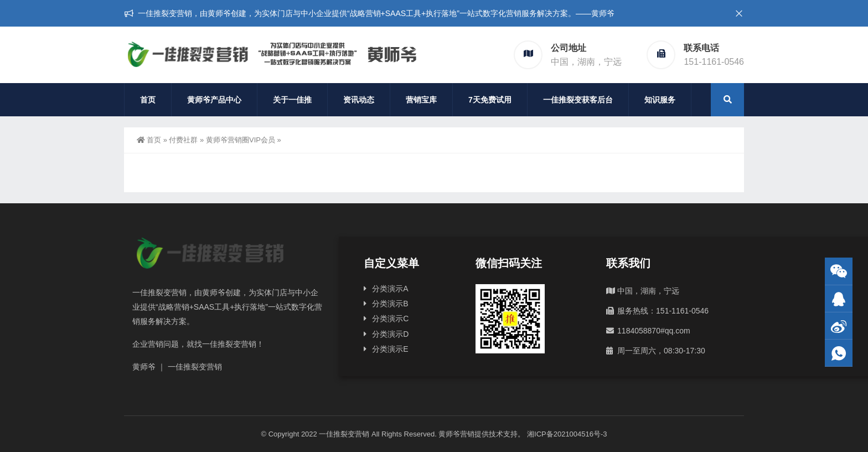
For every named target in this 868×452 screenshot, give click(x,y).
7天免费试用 (490, 100)
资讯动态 (359, 100)
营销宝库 (421, 100)
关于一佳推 (292, 100)
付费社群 (183, 140)
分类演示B (390, 304)
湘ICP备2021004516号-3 (567, 434)
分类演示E (390, 349)
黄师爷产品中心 (214, 100)
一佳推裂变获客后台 (578, 100)
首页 (148, 100)
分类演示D (390, 334)
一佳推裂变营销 (344, 434)
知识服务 (660, 100)
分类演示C (390, 319)
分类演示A (390, 289)
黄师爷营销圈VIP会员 (241, 140)
